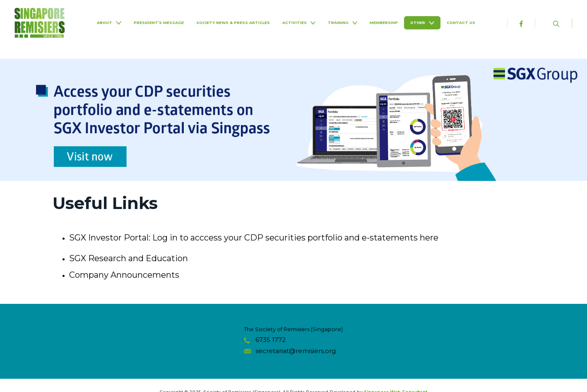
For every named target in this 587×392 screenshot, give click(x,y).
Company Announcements (124, 275)
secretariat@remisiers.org (296, 351)
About (109, 23)
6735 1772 (271, 340)
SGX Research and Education (129, 258)
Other (422, 23)
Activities (299, 23)
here (429, 238)
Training (343, 23)
